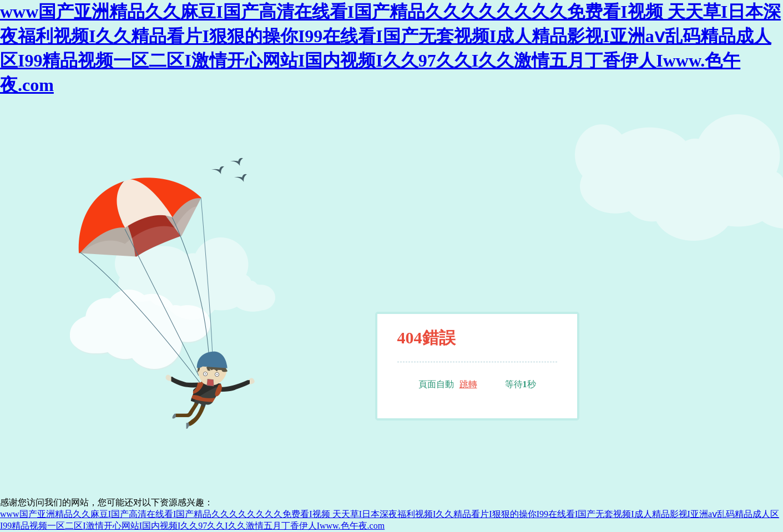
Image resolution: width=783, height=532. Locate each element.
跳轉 (468, 384)
